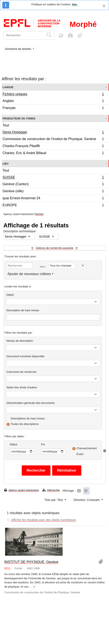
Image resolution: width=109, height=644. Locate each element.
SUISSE (53, 178)
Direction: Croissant (87, 500)
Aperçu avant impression (22, 490)
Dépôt (10, 295)
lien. (75, 4)
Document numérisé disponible (25, 356)
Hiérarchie (51, 490)
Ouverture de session (18, 49)
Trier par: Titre (54, 500)
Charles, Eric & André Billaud (53, 153)
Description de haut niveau (23, 310)
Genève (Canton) (53, 185)
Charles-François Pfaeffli (53, 147)
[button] (70, 35)
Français (53, 108)
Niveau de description (20, 341)
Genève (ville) (53, 192)
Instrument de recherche (21, 372)
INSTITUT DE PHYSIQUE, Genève (31, 562)
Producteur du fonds (19, 118)
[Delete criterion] (83, 266)
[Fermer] (104, 6)
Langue (8, 87)
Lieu (5, 163)
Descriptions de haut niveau (28, 418)
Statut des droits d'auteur (22, 387)
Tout (6, 125)
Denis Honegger (53, 133)
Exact (80, 454)
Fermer (39, 214)
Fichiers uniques (53, 95)
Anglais (53, 101)
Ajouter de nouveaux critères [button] (29, 274)
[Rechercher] (24, 35)
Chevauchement (87, 448)
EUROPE (53, 206)
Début (14, 444)
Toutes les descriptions (25, 424)
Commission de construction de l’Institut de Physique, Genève (53, 140)
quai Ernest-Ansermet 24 (53, 199)
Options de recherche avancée (54, 248)
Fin (43, 444)
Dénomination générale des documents (30, 403)
